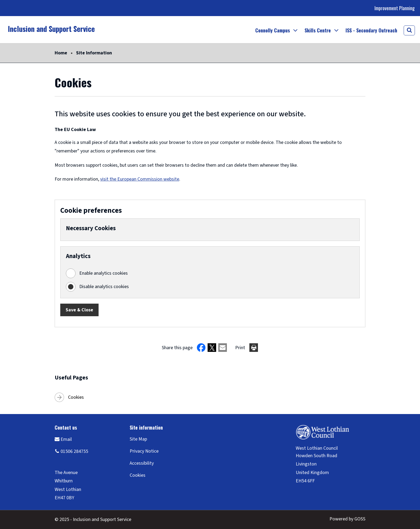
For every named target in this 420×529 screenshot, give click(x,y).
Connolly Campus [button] (273, 30)
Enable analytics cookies (104, 273)
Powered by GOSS (347, 519)
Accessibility (142, 463)
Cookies (76, 397)
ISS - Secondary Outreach (371, 30)
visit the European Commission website (140, 179)
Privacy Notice (144, 451)
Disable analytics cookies (104, 287)
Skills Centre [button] (318, 30)
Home (61, 53)
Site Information (94, 53)
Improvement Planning (395, 8)
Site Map (138, 439)
